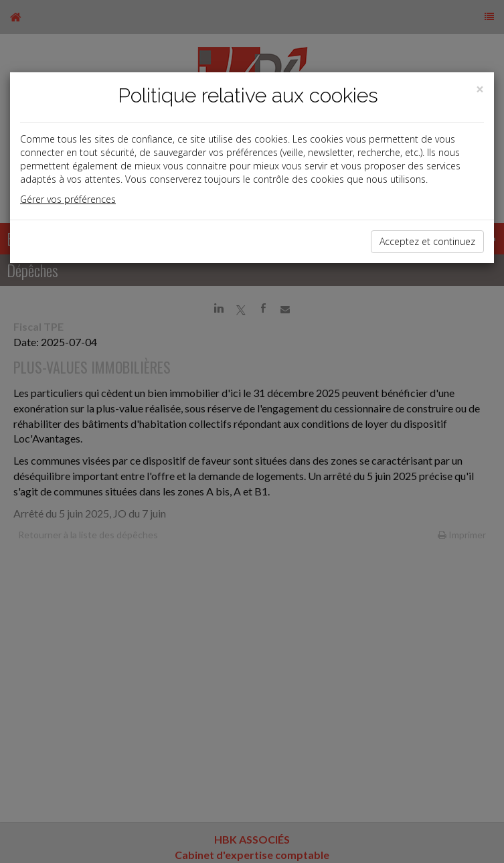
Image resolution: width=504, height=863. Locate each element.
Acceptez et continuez (427, 241)
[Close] (480, 89)
